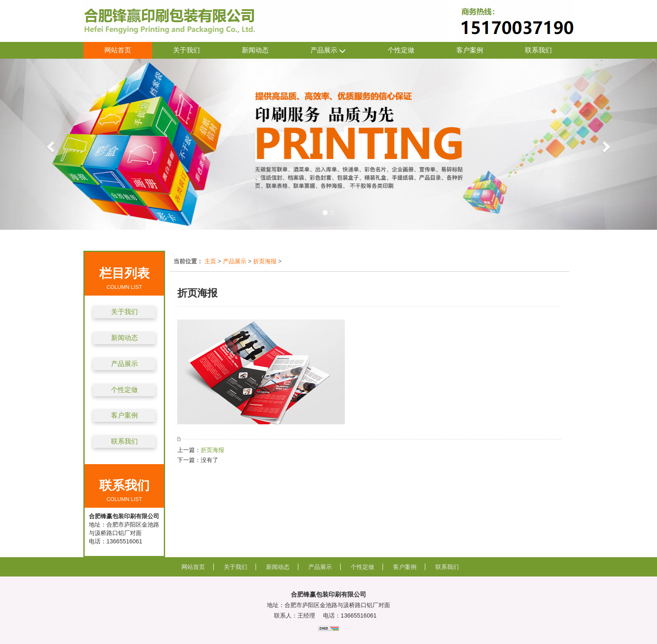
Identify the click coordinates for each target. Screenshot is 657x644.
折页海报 (265, 261)
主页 (210, 261)
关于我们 (186, 50)
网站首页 (118, 50)
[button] (49, 144)
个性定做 (401, 50)
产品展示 (328, 51)
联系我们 (538, 50)
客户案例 (470, 50)
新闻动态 (255, 50)
